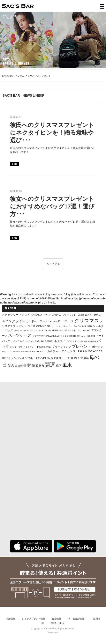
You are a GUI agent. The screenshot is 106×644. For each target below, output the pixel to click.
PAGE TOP (53, 633)
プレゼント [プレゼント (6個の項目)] (82, 346)
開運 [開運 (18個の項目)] (50, 365)
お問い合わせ (57, 623)
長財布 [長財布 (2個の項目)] (40, 366)
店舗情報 (11, 619)
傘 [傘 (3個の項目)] (72, 358)
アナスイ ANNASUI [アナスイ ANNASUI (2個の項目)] (31, 315)
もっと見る (53, 264)
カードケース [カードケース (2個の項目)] (34, 321)
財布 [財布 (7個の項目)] (31, 365)
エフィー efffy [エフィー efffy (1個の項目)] (91, 315)
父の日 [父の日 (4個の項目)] (13, 365)
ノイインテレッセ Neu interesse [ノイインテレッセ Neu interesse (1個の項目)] (81, 341)
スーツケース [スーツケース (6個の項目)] (20, 335)
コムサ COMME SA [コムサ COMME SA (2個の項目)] (39, 326)
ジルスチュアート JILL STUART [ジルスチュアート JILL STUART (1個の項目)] (75, 330)
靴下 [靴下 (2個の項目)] (59, 366)
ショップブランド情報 (34, 619)
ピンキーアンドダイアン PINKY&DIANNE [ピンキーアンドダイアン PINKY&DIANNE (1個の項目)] (31, 347)
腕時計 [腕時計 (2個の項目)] (22, 366)
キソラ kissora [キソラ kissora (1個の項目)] (50, 321)
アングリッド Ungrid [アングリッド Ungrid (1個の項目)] (73, 315)
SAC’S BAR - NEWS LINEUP (23, 96)
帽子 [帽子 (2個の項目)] (77, 358)
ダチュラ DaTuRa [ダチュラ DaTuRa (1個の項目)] (86, 336)
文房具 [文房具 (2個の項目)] (85, 358)
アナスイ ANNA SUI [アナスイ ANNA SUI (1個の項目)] (53, 315)
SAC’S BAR (18, 6)
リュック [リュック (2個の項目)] (64, 358)
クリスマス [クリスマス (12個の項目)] (87, 321)
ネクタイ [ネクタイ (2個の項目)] (60, 341)
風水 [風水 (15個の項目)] (67, 365)
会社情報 (57, 619)
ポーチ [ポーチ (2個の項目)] (96, 347)
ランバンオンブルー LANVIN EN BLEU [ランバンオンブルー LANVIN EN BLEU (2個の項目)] (34, 358)
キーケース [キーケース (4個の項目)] (66, 321)
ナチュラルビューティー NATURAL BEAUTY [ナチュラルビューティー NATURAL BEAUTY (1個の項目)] (32, 341)
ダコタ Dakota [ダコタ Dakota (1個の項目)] (69, 336)
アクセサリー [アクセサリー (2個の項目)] (10, 315)
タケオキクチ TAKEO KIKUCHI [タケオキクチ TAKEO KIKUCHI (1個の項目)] (47, 336)
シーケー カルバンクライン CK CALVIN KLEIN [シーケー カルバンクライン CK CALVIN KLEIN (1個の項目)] (36, 330)
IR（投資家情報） (77, 619)
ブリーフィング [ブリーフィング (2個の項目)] (62, 347)
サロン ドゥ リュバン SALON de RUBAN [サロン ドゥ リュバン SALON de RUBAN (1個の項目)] (72, 326)
